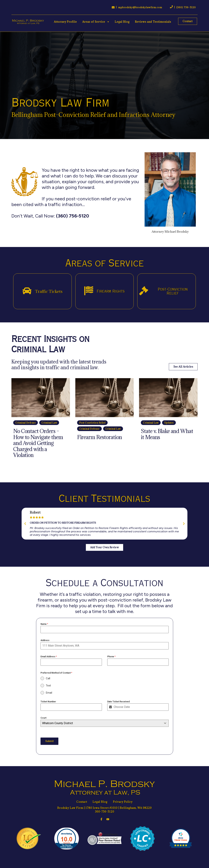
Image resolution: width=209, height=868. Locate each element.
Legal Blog (122, 22)
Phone (111, 657)
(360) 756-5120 (186, 7)
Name (44, 624)
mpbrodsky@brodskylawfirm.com (140, 7)
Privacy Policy (123, 802)
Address (45, 640)
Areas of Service (96, 22)
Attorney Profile (65, 22)
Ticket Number (48, 702)
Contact (82, 802)
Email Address (49, 657)
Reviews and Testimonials (153, 22)
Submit (49, 741)
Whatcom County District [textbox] (57, 723)
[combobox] (105, 723)
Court (43, 718)
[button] (25, 524)
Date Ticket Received (118, 702)
